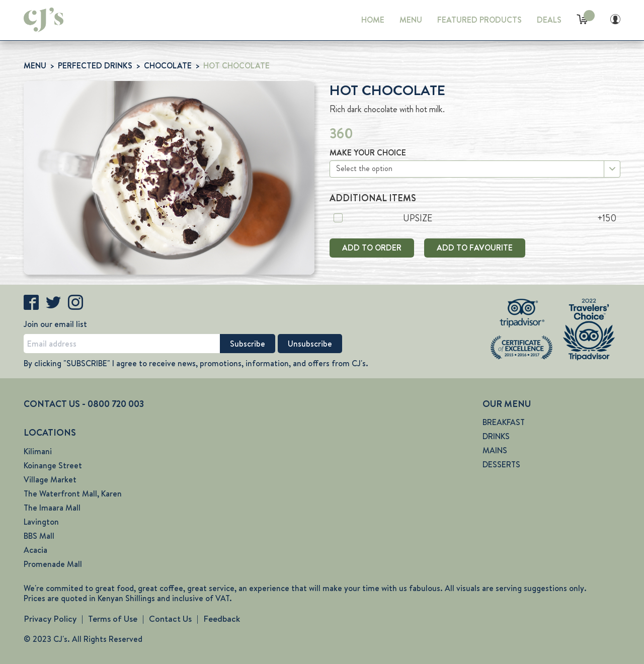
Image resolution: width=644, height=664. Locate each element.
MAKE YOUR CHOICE (368, 153)
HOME (373, 20)
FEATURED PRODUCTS (479, 20)
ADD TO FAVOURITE (475, 248)
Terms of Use (113, 619)
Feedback (222, 619)
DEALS (549, 20)
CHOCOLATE (168, 66)
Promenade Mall (53, 564)
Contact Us (170, 619)
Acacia (35, 550)
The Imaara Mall (52, 508)
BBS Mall (39, 536)
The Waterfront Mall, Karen (73, 494)
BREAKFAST (504, 422)
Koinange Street (53, 466)
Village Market (50, 480)
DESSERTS (501, 465)
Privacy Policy (50, 619)
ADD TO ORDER (372, 248)
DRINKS (496, 436)
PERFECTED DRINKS (95, 66)
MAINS (495, 450)
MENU (411, 20)
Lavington (41, 522)
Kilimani (38, 451)
